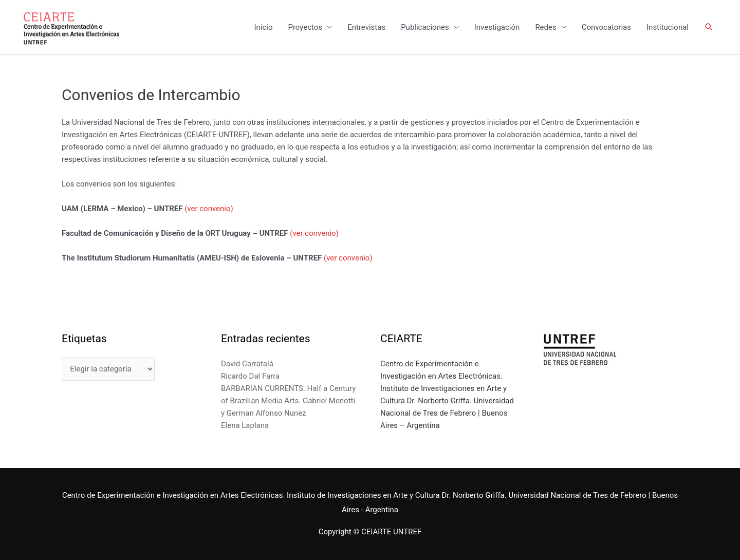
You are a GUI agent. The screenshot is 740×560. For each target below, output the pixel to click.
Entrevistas (366, 27)
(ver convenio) (209, 209)
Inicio (263, 27)
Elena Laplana (245, 425)
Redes (545, 27)
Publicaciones (425, 27)
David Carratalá (247, 364)
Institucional (668, 27)
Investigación (497, 27)
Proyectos (305, 27)
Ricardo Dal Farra (250, 376)
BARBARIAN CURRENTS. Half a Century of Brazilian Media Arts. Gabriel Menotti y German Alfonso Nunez (288, 401)
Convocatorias (606, 27)
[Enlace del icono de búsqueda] (709, 27)
